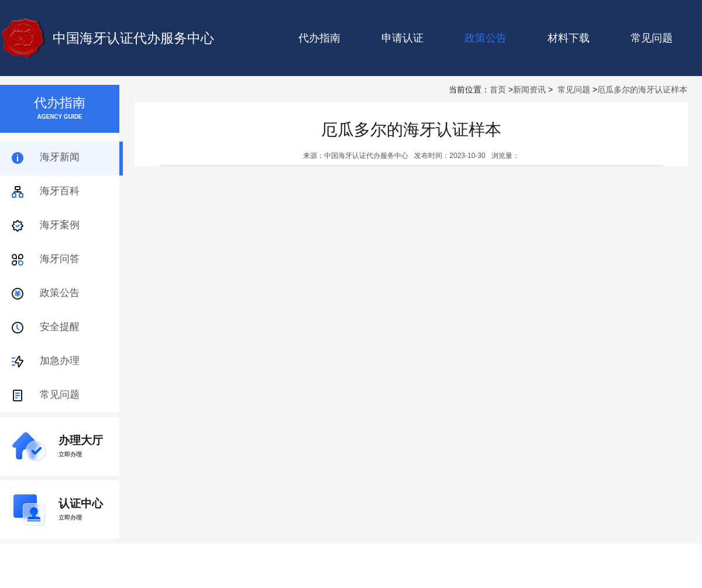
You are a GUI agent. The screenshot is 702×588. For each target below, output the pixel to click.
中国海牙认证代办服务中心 (133, 38)
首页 (498, 90)
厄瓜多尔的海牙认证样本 (642, 90)
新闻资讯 (529, 90)
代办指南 (319, 38)
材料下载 (569, 38)
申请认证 (402, 38)
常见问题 (652, 38)
